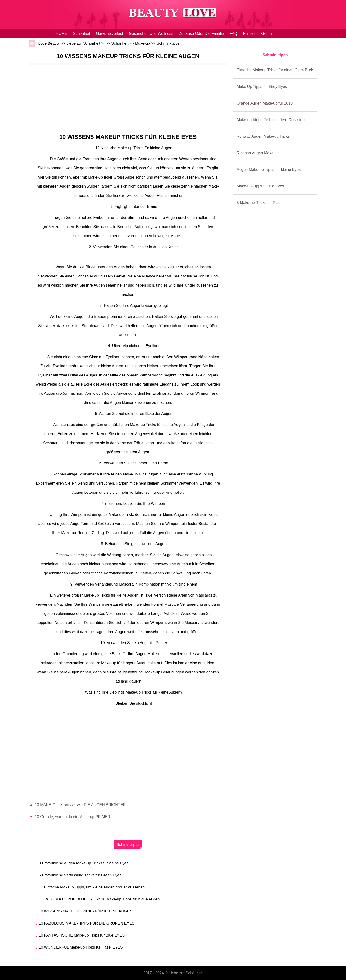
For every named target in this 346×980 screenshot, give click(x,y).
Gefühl (267, 34)
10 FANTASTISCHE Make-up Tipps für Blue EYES (82, 935)
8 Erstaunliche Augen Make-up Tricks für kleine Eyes (84, 863)
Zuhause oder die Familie (201, 34)
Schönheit (82, 34)
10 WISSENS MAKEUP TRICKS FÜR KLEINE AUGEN (86, 911)
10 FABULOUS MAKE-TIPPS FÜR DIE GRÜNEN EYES (86, 923)
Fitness (249, 34)
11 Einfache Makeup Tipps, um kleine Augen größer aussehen (92, 887)
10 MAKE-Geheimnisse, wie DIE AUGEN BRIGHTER (80, 805)
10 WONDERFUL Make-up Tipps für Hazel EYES (81, 947)
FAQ (234, 34)
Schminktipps (168, 43)
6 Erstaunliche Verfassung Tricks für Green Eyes (80, 875)
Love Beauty (49, 43)
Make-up (142, 43)
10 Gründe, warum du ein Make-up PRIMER (73, 817)
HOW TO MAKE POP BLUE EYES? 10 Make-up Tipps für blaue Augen (99, 899)
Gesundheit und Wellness (151, 34)
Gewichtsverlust (109, 34)
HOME (62, 34)
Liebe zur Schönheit (83, 43)
